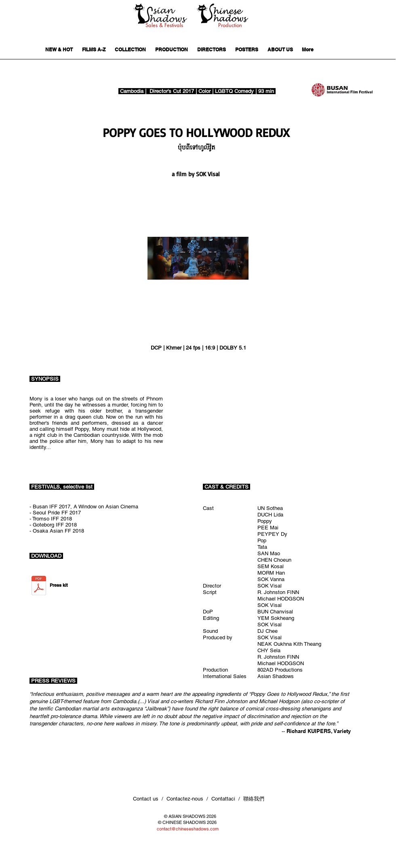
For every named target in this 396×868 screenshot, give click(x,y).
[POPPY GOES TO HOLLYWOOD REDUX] (196, 132)
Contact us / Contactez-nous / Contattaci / (188, 799)
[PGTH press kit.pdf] (39, 586)
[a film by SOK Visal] (197, 174)
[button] (204, 147)
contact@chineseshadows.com (188, 829)
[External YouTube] (282, 421)
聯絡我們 (255, 799)
